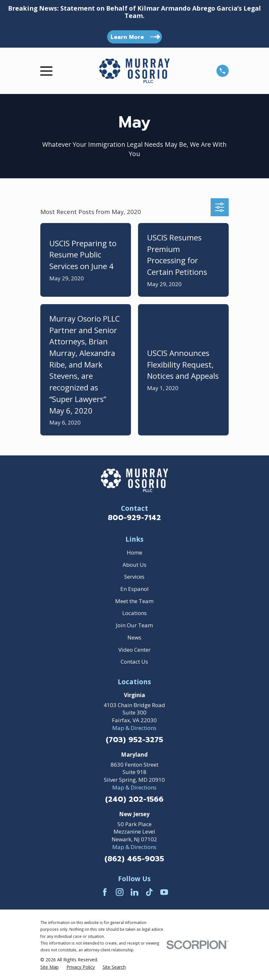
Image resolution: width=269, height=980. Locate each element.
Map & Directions (134, 728)
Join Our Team (134, 625)
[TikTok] (149, 892)
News (134, 637)
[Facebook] (105, 892)
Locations (134, 613)
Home (134, 552)
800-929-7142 (134, 518)
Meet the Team (134, 601)
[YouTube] (164, 892)
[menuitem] (50, 967)
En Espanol (134, 589)
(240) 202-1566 (134, 800)
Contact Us (134, 662)
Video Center (134, 650)
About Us (134, 565)
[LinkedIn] (134, 892)
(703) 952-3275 (134, 740)
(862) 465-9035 (134, 859)
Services (134, 577)
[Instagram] (120, 892)
